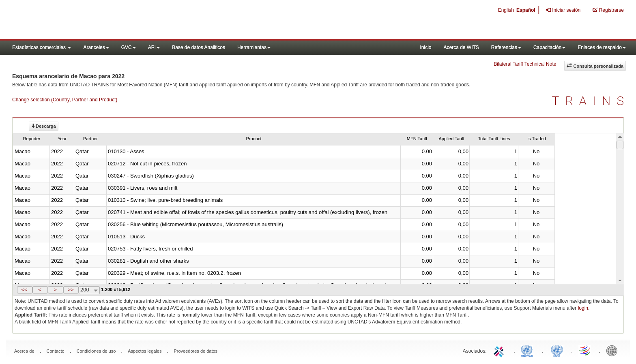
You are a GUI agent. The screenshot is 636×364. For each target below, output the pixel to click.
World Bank (614, 350)
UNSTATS (557, 350)
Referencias (506, 47)
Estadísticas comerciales (42, 47)
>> (70, 290)
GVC (129, 47)
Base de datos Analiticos (199, 47)
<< (24, 290)
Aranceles (96, 47)
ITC (500, 350)
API (154, 47)
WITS (81, 20)
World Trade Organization (585, 350)
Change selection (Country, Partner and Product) (65, 100)
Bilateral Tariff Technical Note (525, 64)
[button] (25, 290)
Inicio (425, 47)
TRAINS (591, 101)
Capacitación (549, 47)
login (583, 308)
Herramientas (254, 47)
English (506, 10)
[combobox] (89, 290)
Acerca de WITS (461, 47)
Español (526, 10)
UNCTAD (529, 350)
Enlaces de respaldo (602, 47)
